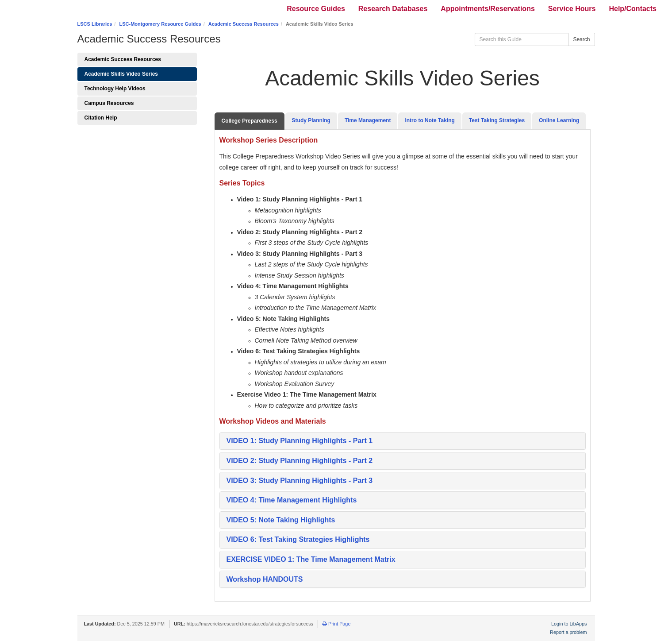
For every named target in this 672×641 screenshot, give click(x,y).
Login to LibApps (569, 624)
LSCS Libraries (95, 24)
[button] (301, 461)
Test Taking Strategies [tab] (497, 120)
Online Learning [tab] (559, 120)
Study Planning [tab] (311, 120)
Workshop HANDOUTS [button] (265, 579)
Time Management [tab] (368, 120)
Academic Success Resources (244, 24)
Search (581, 39)
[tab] (403, 441)
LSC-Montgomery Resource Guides (160, 24)
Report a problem (568, 632)
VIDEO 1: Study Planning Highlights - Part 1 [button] (301, 441)
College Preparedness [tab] (250, 121)
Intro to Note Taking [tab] (430, 120)
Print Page (336, 624)
